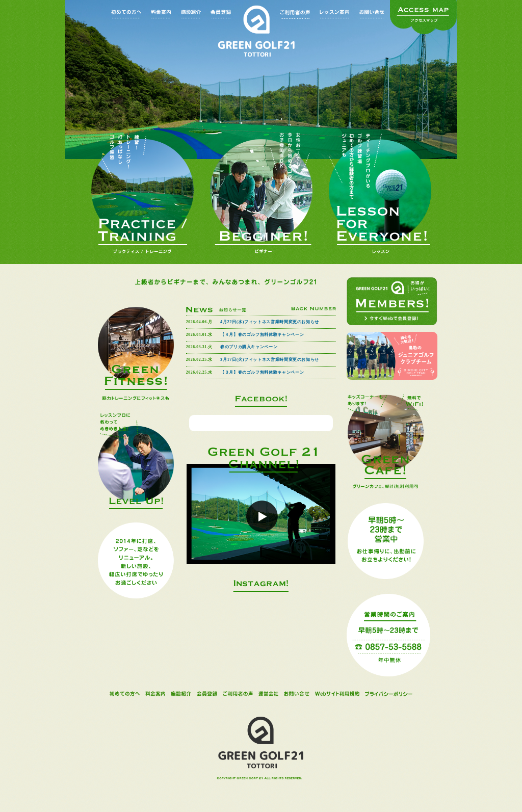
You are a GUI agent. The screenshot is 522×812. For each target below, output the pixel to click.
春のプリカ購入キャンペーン (249, 347)
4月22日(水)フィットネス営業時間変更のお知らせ (270, 322)
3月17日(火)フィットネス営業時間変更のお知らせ (270, 360)
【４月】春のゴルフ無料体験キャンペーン (262, 335)
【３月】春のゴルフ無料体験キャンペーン (262, 372)
